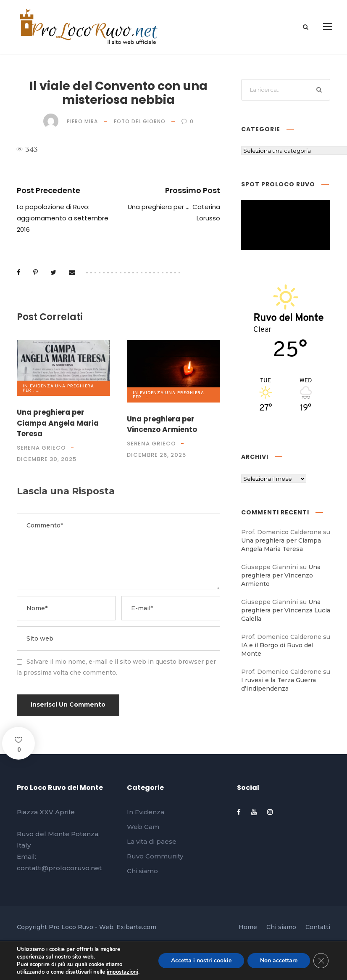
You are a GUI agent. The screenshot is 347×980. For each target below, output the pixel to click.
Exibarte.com (136, 927)
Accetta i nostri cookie (201, 960)
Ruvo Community (155, 856)
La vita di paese (152, 841)
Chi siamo (142, 871)
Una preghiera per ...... (58, 388)
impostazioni (122, 972)
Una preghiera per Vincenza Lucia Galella (286, 610)
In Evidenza (38, 386)
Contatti (318, 927)
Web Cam (143, 827)
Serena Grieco (41, 448)
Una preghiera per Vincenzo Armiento (162, 424)
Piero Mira (82, 121)
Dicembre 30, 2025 (47, 459)
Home (248, 927)
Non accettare (279, 960)
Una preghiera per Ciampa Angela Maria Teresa (58, 423)
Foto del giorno (140, 121)
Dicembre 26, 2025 (156, 455)
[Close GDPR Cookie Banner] (321, 961)
